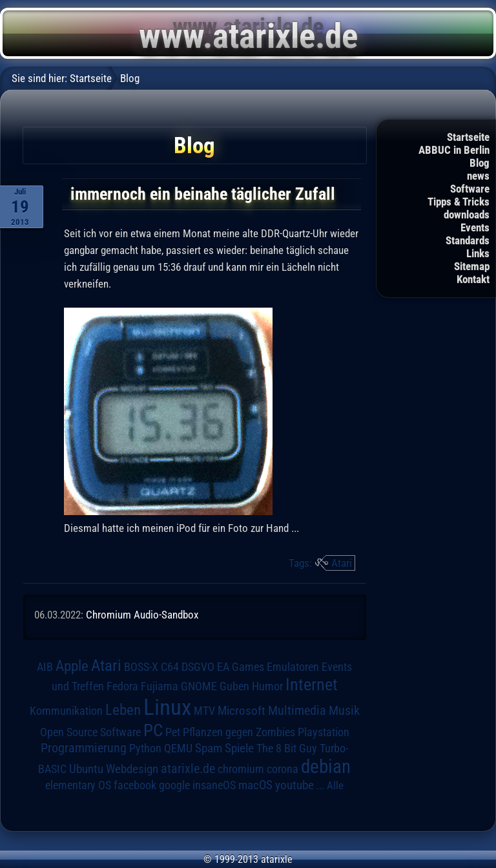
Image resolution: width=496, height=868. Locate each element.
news (478, 176)
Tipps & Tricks (459, 202)
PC (153, 730)
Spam (209, 748)
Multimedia (297, 710)
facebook (135, 785)
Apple (72, 666)
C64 (170, 667)
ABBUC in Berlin (454, 150)
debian (326, 767)
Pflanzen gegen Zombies (239, 732)
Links (478, 253)
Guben (234, 686)
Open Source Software (90, 732)
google (174, 785)
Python (145, 748)
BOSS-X (141, 667)
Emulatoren (293, 667)
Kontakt (473, 279)
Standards (468, 240)
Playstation (324, 732)
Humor (267, 686)
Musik (344, 711)
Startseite (468, 137)
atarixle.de (188, 769)
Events (475, 228)
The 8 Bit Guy (287, 748)
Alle (335, 785)
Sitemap (472, 266)
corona (283, 769)
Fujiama (160, 686)
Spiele (239, 748)
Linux (167, 707)
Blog (480, 163)
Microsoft (242, 711)
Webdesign (132, 769)
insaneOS (214, 785)
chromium (241, 769)
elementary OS (78, 785)
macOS (255, 785)
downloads (467, 215)
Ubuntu (86, 769)
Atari (342, 563)
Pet (173, 732)
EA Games (241, 667)
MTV (204, 711)
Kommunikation (66, 711)
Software (470, 189)
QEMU (178, 748)
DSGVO (198, 667)
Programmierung (84, 748)
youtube (294, 785)
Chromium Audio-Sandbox (142, 615)
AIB (45, 667)
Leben (123, 710)
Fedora (122, 686)
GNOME (199, 686)
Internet (312, 684)
